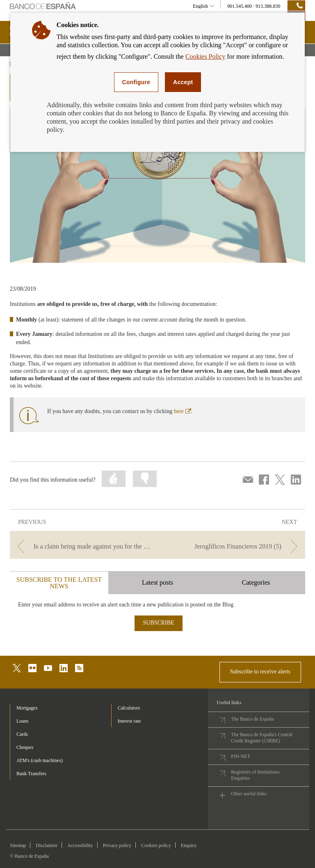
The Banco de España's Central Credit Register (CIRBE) (261, 738)
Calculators (129, 708)
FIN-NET (241, 756)
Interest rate (129, 721)
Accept (183, 82)
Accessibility (80, 845)
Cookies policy (156, 845)
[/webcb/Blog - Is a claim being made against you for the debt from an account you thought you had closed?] (83, 546)
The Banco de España (252, 719)
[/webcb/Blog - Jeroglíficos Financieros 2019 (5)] (232, 546)
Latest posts (157, 582)
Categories (256, 582)
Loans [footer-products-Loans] (22, 721)
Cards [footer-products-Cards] (22, 734)
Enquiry (189, 845)
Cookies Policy (205, 56)
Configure (136, 82)
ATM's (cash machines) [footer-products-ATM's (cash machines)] (40, 760)
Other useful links (249, 794)
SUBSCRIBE (158, 623)
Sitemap (18, 845)
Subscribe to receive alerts (260, 672)
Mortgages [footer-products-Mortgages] (27, 708)
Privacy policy (117, 845)
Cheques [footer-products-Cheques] (25, 747)
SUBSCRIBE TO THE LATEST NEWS (59, 583)
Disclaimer (47, 845)
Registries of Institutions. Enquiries (256, 775)
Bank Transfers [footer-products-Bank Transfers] (31, 774)
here (183, 411)
